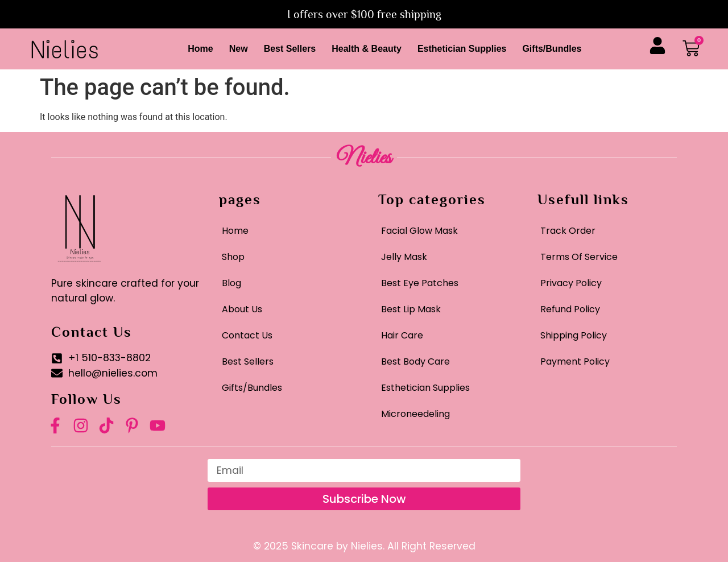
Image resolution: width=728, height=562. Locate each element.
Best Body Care (415, 361)
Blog (231, 283)
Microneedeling (415, 414)
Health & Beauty (367, 49)
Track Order (568, 231)
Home (200, 49)
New (239, 49)
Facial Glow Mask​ (419, 231)
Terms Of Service (579, 257)
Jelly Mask (404, 257)
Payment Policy (575, 361)
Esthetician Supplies (462, 49)
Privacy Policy (571, 283)
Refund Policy (570, 309)
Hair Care (402, 335)
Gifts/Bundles (552, 49)
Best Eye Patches (420, 283)
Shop (233, 257)
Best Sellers (290, 49)
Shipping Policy (574, 335)
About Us (242, 309)
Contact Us (247, 335)
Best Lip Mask (411, 309)
